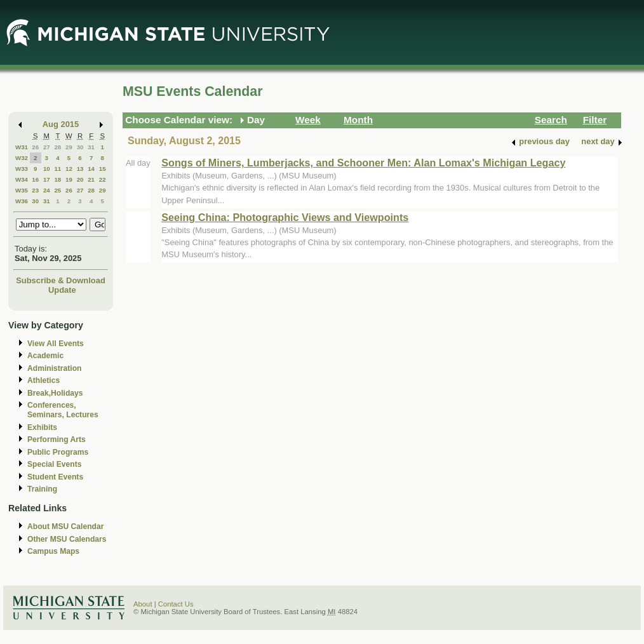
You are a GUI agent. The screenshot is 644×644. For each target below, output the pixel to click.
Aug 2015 (61, 124)
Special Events (54, 464)
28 (57, 147)
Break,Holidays (55, 393)
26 (35, 147)
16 (35, 179)
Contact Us (176, 604)
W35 (22, 190)
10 (47, 169)
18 (57, 179)
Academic (45, 356)
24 (47, 190)
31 (91, 147)
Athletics (44, 380)
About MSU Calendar (65, 527)
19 (69, 179)
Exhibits (42, 427)
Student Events (55, 477)
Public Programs (58, 452)
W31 (22, 147)
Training (42, 489)
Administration (54, 368)
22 (103, 179)
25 (57, 190)
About (143, 604)
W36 (22, 201)
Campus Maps (53, 551)
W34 (22, 179)
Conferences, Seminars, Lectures (63, 410)
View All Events (56, 344)
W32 (22, 158)
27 (47, 147)
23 (35, 190)
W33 (22, 169)
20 (80, 179)
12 (69, 169)
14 (91, 169)
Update (62, 290)
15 (103, 169)
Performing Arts (57, 439)
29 (69, 147)
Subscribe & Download (61, 280)
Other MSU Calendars (67, 539)
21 (91, 179)
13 (80, 169)
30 (80, 147)
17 (47, 179)
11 (57, 169)
